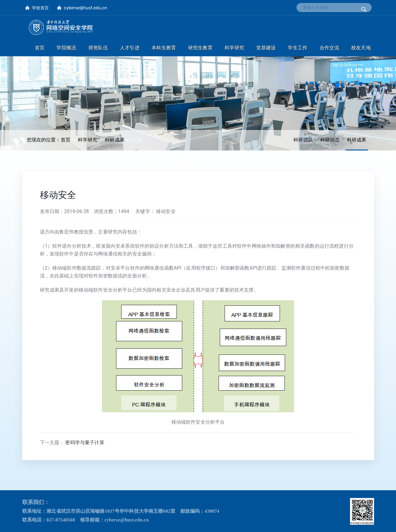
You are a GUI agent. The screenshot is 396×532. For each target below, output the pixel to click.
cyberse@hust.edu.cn (85, 8)
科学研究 (88, 140)
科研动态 (330, 140)
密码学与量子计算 (85, 442)
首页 (66, 140)
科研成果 (357, 140)
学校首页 (40, 8)
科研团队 (303, 140)
